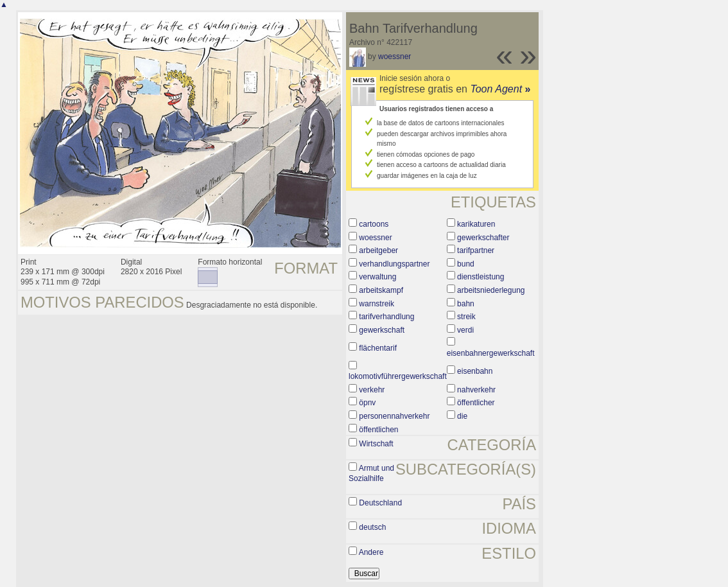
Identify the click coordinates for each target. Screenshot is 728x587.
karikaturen (476, 224)
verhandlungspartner (394, 264)
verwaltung (377, 277)
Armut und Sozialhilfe (371, 473)
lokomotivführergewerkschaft (398, 376)
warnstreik (377, 304)
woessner (394, 57)
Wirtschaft (376, 444)
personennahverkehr (394, 416)
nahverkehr (476, 390)
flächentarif (378, 348)
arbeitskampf (381, 290)
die (462, 416)
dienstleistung (481, 277)
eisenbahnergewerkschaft (491, 353)
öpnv (367, 403)
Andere (371, 552)
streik (466, 317)
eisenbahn (475, 371)
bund (466, 264)
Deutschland (380, 503)
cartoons (374, 224)
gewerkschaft (382, 330)
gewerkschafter (483, 238)
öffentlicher (476, 403)
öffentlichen (378, 430)
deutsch (372, 527)
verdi (465, 330)
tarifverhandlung (386, 317)
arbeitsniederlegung (491, 290)
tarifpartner (476, 250)
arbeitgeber (378, 250)
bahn (466, 304)
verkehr (372, 390)
